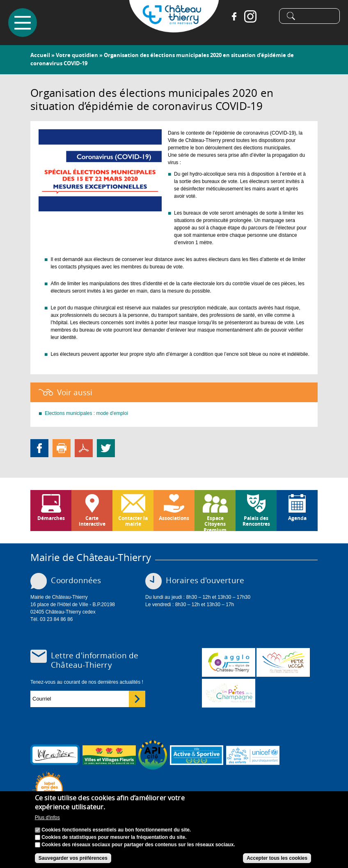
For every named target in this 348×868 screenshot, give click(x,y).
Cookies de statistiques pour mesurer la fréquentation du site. (114, 838)
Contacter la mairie (133, 521)
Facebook (234, 16)
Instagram (250, 16)
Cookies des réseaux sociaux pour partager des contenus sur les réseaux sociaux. (138, 845)
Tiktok (267, 16)
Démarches (51, 518)
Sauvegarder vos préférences (73, 859)
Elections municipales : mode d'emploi (86, 413)
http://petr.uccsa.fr (283, 662)
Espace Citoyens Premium (215, 523)
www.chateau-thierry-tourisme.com (229, 693)
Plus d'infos (47, 818)
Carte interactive (92, 521)
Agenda (297, 518)
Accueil (40, 55)
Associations (174, 518)
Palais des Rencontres (256, 521)
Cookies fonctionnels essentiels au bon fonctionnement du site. (116, 830)
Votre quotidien (77, 55)
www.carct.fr (229, 662)
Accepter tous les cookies (277, 859)
